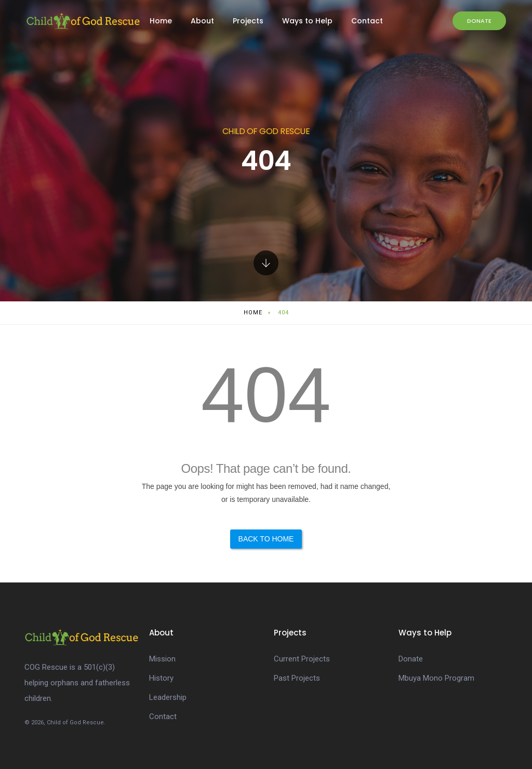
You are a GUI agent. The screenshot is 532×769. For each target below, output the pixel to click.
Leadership (168, 697)
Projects (248, 21)
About (202, 21)
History (161, 678)
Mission (162, 659)
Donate (479, 21)
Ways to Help (307, 21)
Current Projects (302, 659)
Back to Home (266, 539)
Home (161, 21)
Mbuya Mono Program (436, 678)
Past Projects (297, 678)
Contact (367, 21)
